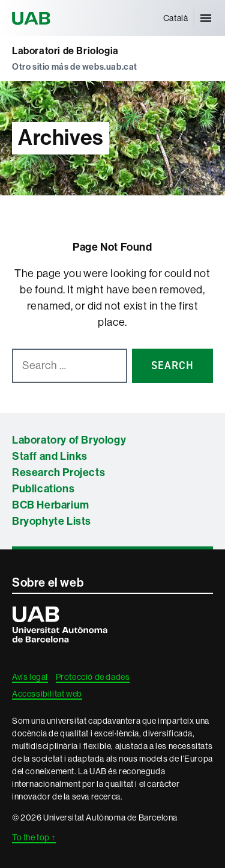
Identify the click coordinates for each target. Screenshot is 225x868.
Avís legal (30, 677)
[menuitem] (176, 18)
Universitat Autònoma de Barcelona (33, 18)
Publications (43, 489)
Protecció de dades (93, 677)
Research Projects (58, 472)
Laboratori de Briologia (65, 51)
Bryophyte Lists (52, 521)
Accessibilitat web (47, 694)
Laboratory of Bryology (69, 440)
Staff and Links (50, 456)
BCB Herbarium (51, 505)
